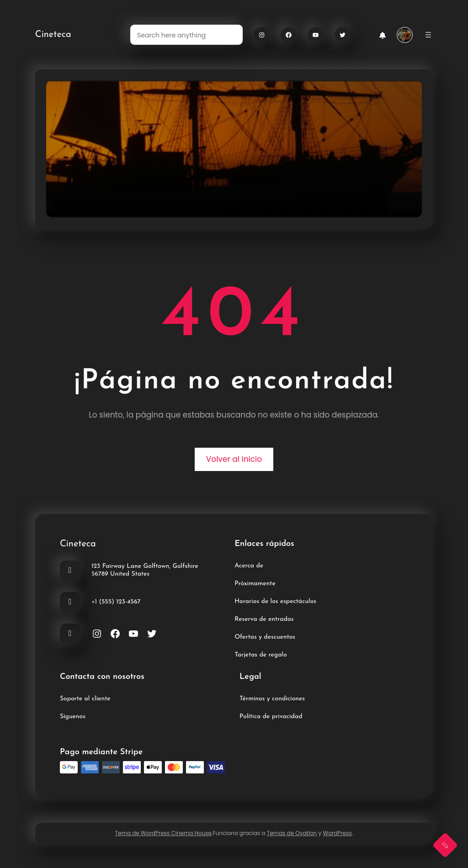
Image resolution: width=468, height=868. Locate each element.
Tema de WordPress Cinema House (163, 833)
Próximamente (255, 584)
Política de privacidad (271, 717)
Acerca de (249, 566)
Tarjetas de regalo (261, 655)
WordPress (337, 833)
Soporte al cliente (85, 699)
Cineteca (53, 35)
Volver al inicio (234, 459)
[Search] (230, 35)
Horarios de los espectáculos (275, 601)
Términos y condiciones (272, 699)
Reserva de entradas (264, 619)
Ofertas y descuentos (265, 637)
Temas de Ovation (292, 833)
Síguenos (73, 717)
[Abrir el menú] (428, 35)
